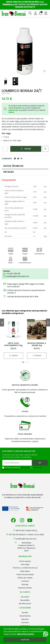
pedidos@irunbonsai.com (26, 539)
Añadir (26, 149)
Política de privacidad (25, 575)
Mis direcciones (25, 604)
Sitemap (25, 584)
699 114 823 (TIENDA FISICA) (26, 531)
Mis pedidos (25, 600)
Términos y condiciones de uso (25, 568)
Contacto (25, 581)
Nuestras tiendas (25, 588)
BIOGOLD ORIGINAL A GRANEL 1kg (37, 344)
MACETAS (25, 619)
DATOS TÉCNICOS (13, 166)
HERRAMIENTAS (25, 616)
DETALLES (9, 172)
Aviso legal (25, 564)
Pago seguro (25, 571)
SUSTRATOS (25, 622)
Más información (26, 634)
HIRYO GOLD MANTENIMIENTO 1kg (13, 344)
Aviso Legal (25, 467)
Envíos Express (25, 561)
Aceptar (25, 640)
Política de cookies (25, 578)
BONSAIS (25, 613)
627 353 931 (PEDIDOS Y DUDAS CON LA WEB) (26, 535)
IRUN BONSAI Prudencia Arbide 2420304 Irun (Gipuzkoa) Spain (26, 547)
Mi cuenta (25, 597)
